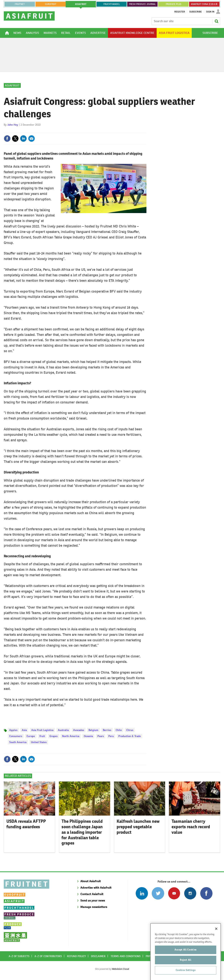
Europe (31, 736)
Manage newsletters (94, 907)
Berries (107, 730)
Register (180, 12)
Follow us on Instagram (190, 893)
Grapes (53, 736)
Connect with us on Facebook (206, 893)
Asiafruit (12, 85)
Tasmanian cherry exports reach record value (191, 827)
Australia (63, 730)
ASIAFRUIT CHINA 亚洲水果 (204, 4)
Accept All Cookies (186, 972)
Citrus (130, 730)
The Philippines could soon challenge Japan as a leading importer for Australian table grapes (82, 832)
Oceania (88, 736)
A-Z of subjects (19, 956)
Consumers (16, 736)
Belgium (93, 730)
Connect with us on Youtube (174, 893)
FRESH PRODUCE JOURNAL (142, 4)
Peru (111, 736)
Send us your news (93, 900)
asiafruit (81, 4)
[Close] (216, 951)
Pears (101, 736)
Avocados (79, 730)
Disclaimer (98, 956)
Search (216, 21)
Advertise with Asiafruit (96, 888)
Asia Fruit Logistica (42, 730)
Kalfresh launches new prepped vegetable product (138, 827)
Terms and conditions (126, 956)
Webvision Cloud (120, 969)
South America (18, 742)
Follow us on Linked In (142, 893)
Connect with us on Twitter (158, 893)
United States (39, 742)
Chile (119, 730)
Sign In (210, 12)
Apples (13, 730)
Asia (24, 730)
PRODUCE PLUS (173, 4)
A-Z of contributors (48, 956)
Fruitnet (20, 4)
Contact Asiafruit (92, 894)
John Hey (13, 125)
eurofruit (51, 4)
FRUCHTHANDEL (112, 4)
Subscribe (196, 12)
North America (71, 736)
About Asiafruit (91, 881)
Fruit (42, 736)
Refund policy (76, 956)
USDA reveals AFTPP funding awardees (26, 824)
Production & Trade (130, 736)
